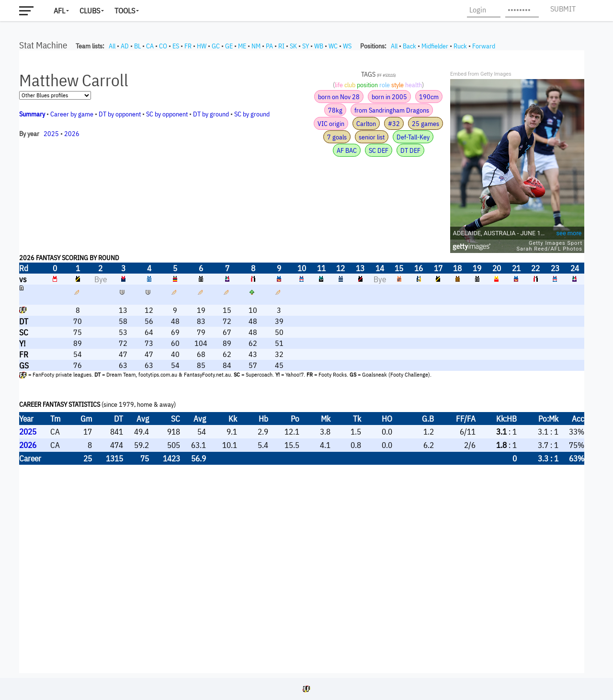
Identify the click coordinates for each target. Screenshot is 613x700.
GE (229, 46)
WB (319, 46)
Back (409, 46)
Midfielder (435, 46)
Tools (125, 11)
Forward (484, 46)
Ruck (460, 46)
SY (306, 46)
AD (125, 46)
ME (242, 46)
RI (281, 46)
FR (188, 46)
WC (333, 46)
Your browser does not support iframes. (302, 362)
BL (137, 46)
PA (269, 46)
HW (202, 46)
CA (150, 46)
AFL (59, 11)
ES (176, 46)
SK (293, 46)
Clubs (90, 11)
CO (163, 46)
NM (256, 46)
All (112, 46)
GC (216, 46)
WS (347, 46)
